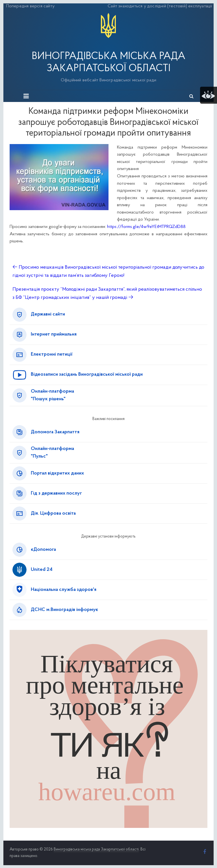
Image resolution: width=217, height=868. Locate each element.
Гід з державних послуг (56, 493)
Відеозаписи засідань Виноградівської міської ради (87, 375)
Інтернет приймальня (54, 334)
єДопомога (43, 550)
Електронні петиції (52, 354)
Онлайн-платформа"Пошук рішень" (52, 395)
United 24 (42, 570)
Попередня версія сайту (30, 6)
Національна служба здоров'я (64, 590)
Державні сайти (48, 314)
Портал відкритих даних (57, 473)
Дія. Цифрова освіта (53, 514)
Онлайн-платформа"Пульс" (52, 453)
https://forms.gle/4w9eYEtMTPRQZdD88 (146, 227)
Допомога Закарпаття (55, 432)
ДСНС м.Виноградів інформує (64, 610)
